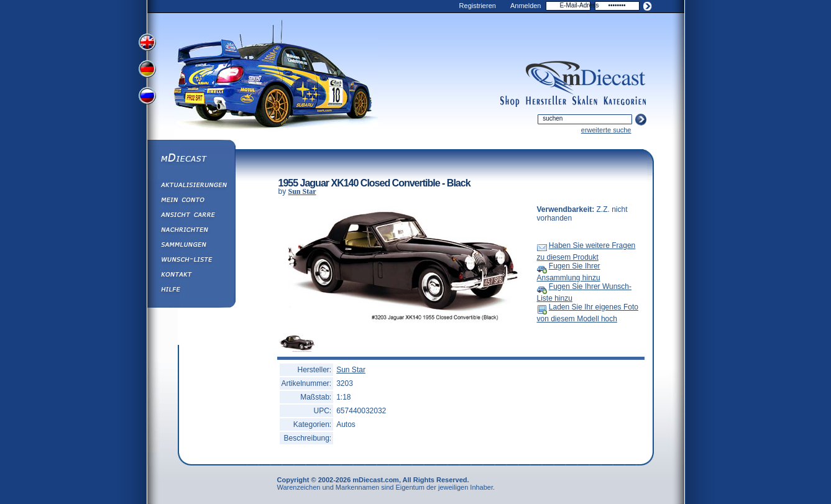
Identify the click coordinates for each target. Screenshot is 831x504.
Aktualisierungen (191, 186)
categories (625, 101)
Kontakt (191, 276)
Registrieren (478, 6)
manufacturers (546, 101)
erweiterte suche (606, 130)
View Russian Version (149, 98)
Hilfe (191, 291)
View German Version (149, 70)
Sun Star (302, 191)
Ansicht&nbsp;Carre (191, 216)
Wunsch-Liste (191, 261)
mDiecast (191, 159)
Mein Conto (191, 201)
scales (585, 101)
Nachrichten (191, 231)
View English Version (149, 42)
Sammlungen (191, 246)
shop (510, 101)
